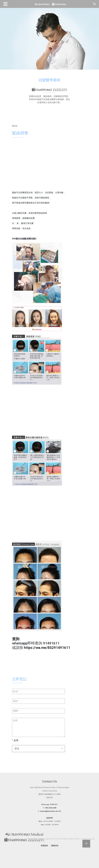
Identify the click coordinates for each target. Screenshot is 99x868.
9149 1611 (54, 804)
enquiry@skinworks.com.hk (50, 811)
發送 (17, 749)
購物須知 (55, 846)
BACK (15, 126)
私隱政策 (44, 846)
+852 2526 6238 (50, 808)
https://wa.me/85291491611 (47, 648)
